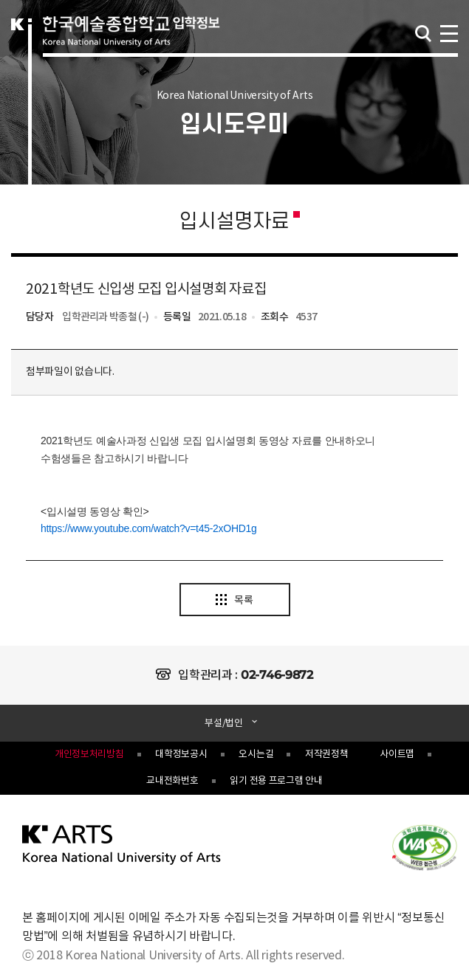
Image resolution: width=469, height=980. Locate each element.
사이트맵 (397, 755)
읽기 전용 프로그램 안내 (276, 781)
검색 (423, 34)
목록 (234, 601)
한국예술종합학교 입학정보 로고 (131, 46)
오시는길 (256, 755)
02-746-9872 (277, 675)
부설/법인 (225, 724)
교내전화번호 (172, 781)
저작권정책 (327, 755)
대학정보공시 (181, 755)
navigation (448, 32)
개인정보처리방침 (89, 755)
